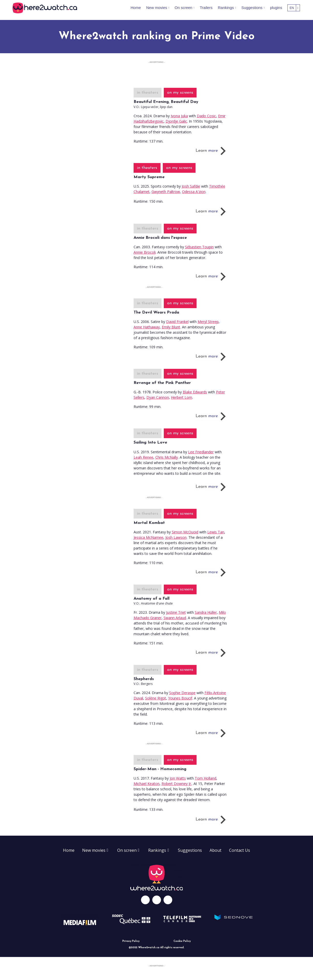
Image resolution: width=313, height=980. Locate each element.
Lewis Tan (216, 532)
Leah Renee (143, 457)
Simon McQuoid (185, 532)
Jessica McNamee (148, 537)
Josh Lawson (176, 537)
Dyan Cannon (158, 397)
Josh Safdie (191, 186)
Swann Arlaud (175, 618)
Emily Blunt (171, 327)
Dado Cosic (206, 116)
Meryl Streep (208, 322)
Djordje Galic (176, 121)
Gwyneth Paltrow (166, 192)
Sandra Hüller (206, 612)
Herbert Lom (182, 397)
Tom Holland (206, 778)
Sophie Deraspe (182, 693)
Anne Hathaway (147, 327)
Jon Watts (178, 778)
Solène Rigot (156, 698)
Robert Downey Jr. (177, 784)
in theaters (148, 93)
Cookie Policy (182, 941)
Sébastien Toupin (199, 247)
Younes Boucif (180, 698)
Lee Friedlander (201, 452)
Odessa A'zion (194, 192)
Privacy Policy (131, 941)
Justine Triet (176, 612)
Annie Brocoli (145, 252)
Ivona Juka (179, 116)
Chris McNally (167, 457)
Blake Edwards (195, 392)
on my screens (180, 93)
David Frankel (177, 322)
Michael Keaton (147, 784)
